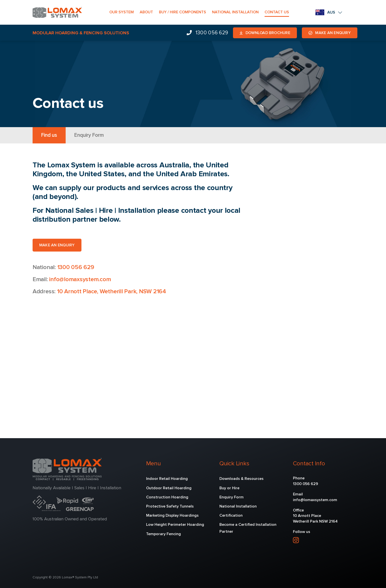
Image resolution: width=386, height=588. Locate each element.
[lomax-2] (67, 460)
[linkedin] (307, 540)
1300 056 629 (76, 267)
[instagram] (296, 540)
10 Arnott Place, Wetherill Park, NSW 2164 (112, 291)
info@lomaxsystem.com (80, 279)
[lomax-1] (57, 9)
